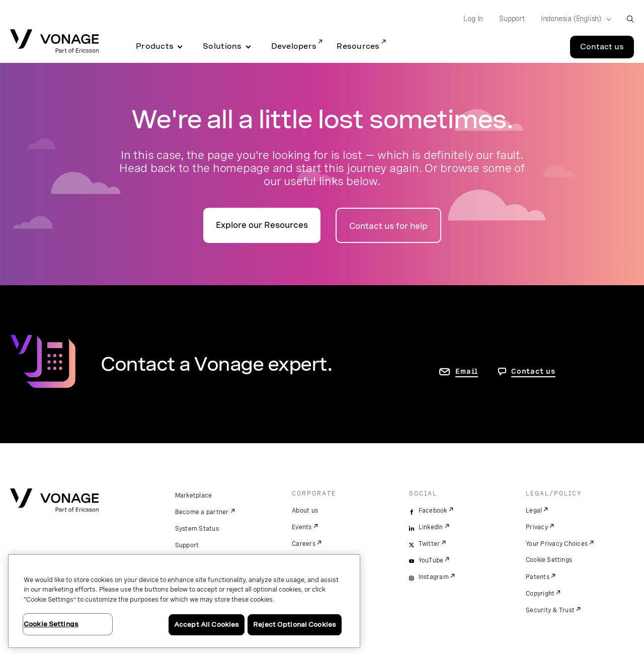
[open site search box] (630, 19)
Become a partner (202, 512)
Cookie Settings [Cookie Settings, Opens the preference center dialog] (51, 624)
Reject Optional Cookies (295, 625)
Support (187, 545)
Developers (294, 46)
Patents (538, 577)
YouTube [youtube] (431, 560)
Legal (534, 511)
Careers (304, 544)
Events (302, 527)
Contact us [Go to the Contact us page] (602, 47)
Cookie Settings (549, 560)
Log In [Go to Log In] (473, 19)
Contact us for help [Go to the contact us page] (388, 226)
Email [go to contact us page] (467, 371)
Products (155, 46)
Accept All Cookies (207, 625)
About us (305, 511)
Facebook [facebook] (433, 511)
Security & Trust (550, 610)
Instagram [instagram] (434, 577)
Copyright (540, 594)
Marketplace (194, 495)
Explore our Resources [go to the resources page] (262, 225)
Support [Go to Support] (512, 19)
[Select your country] (573, 19)
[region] (184, 601)
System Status (197, 529)
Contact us (533, 371)
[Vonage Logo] (54, 42)
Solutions (222, 46)
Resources (358, 46)
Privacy (537, 527)
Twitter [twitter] (429, 544)
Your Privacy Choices (557, 544)
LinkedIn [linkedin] (431, 527)
